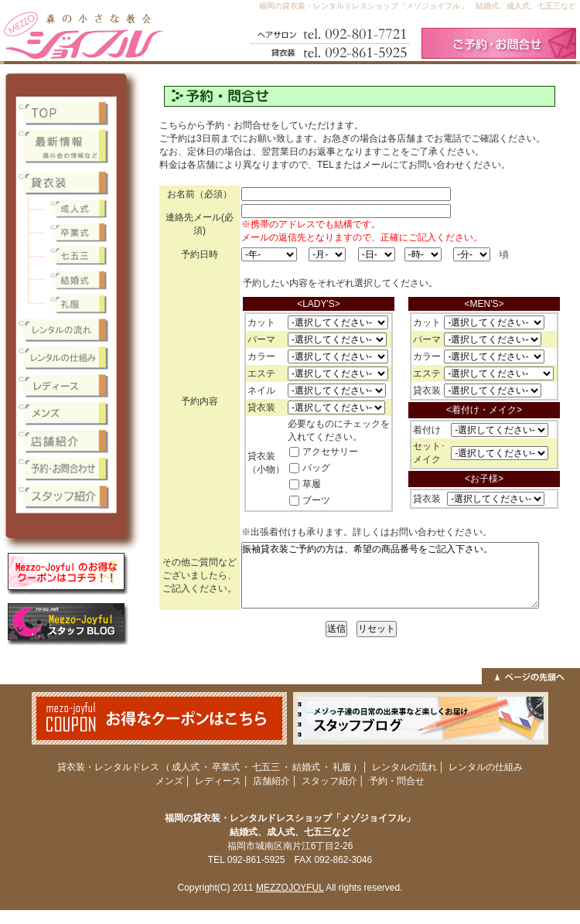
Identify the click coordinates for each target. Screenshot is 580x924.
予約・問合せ (397, 781)
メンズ (169, 781)
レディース (218, 781)
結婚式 (306, 767)
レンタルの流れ (404, 767)
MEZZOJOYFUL (290, 888)
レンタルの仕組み (486, 767)
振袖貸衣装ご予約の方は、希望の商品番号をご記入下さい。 (390, 575)
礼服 (342, 767)
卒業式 (226, 767)
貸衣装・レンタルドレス (108, 767)
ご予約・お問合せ (499, 43)
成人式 (186, 767)
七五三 (266, 767)
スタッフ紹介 (329, 781)
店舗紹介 (271, 781)
